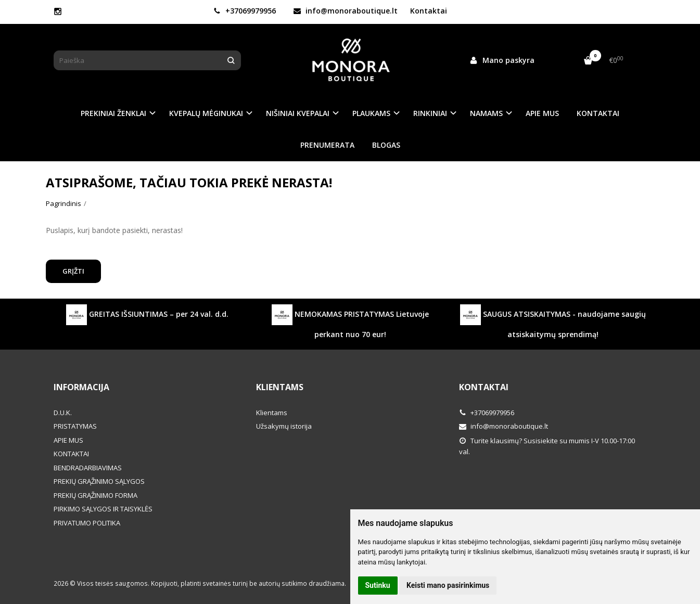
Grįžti (73, 271)
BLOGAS (386, 145)
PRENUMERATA (327, 145)
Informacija (81, 387)
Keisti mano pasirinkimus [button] (448, 585)
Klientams (280, 387)
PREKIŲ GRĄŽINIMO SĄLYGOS (99, 481)
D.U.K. (63, 413)
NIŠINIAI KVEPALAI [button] (298, 113)
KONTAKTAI (598, 113)
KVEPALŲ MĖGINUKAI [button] (206, 113)
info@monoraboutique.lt (346, 11)
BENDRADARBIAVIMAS (88, 468)
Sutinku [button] (378, 585)
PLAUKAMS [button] (371, 113)
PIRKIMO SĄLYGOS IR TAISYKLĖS (103, 509)
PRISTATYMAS (75, 426)
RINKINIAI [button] (430, 113)
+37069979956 (245, 11)
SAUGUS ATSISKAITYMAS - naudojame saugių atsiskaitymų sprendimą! (553, 322)
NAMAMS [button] (486, 113)
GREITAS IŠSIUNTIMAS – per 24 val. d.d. (147, 315)
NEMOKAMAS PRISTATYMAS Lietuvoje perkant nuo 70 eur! (350, 322)
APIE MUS (542, 113)
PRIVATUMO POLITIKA (87, 523)
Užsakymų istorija (284, 426)
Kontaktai (429, 11)
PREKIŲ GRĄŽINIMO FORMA (96, 495)
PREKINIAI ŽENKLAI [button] (113, 113)
